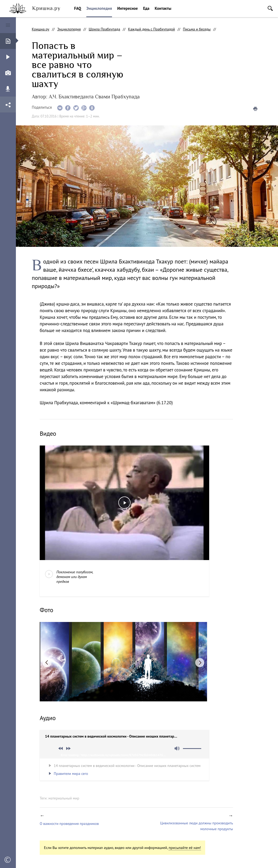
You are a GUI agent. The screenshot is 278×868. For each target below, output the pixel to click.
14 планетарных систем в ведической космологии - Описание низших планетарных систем (127, 766)
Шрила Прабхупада (104, 29)
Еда (146, 8)
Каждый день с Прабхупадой (152, 29)
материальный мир (64, 798)
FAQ (78, 8)
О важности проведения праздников (69, 824)
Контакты (163, 8)
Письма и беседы (197, 29)
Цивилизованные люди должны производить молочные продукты (197, 826)
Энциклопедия (99, 8)
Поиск (270, 8)
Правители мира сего (71, 774)
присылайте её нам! (185, 848)
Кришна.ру (41, 29)
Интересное (128, 8)
